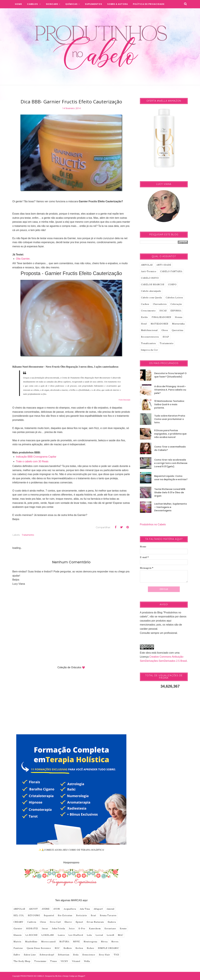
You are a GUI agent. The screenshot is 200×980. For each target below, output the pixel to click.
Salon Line (30, 955)
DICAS (163, 311)
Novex (115, 942)
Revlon (79, 948)
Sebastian (64, 955)
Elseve (68, 922)
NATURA (64, 942)
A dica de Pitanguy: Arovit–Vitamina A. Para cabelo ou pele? (170, 390)
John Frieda (58, 929)
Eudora (112, 922)
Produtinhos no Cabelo (153, 524)
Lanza (61, 935)
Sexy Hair (104, 955)
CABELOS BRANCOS (153, 285)
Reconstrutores (150, 337)
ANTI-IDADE (164, 265)
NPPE (76, 942)
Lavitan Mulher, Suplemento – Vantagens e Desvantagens (171, 507)
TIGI (116, 955)
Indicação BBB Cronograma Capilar (36, 457)
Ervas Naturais (95, 922)
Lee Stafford (76, 935)
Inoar (45, 929)
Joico (72, 929)
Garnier (18, 929)
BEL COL (19, 915)
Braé (93, 915)
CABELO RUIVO (150, 278)
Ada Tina (85, 909)
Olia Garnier (23, 259)
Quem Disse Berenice (39, 948)
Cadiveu (32, 922)
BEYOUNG (34, 915)
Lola (89, 935)
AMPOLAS (19, 909)
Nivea (104, 942)
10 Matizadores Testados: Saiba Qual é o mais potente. (169, 404)
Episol (79, 922)
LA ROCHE (32, 935)
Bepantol (49, 915)
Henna (179, 317)
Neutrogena (90, 942)
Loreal (99, 935)
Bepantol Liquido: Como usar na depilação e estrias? (171, 478)
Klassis (18, 935)
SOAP (166, 337)
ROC (57, 948)
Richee (91, 948)
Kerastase (110, 929)
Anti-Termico (149, 271)
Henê (144, 324)
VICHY (64, 961)
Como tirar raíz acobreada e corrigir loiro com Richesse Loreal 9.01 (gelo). (171, 463)
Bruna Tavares (108, 915)
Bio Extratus (65, 915)
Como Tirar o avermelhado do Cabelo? (170, 448)
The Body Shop (22, 961)
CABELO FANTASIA (171, 271)
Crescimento (148, 311)
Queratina (178, 330)
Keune (123, 929)
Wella (87, 961)
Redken (68, 948)
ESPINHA (176, 311)
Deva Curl (55, 922)
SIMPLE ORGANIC (109, 948)
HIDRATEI (32, 929)
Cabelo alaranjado (151, 291)
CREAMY (18, 922)
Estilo (144, 317)
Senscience (89, 955)
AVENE (46, 909)
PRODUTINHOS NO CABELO (32, 976)
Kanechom (95, 929)
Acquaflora (70, 909)
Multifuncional (149, 330)
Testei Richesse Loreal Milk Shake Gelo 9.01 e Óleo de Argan (170, 492)
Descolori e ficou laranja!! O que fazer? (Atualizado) (170, 375)
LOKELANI (48, 935)
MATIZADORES (160, 324)
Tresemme (40, 961)
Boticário (82, 915)
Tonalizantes (148, 343)
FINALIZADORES (161, 317)
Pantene (18, 948)
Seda (76, 955)
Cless (43, 922)
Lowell (110, 935)
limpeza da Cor (149, 350)
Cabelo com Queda (151, 298)
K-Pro (82, 929)
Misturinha (178, 324)
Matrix (17, 942)
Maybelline (31, 942)
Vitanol (76, 961)
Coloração (176, 304)
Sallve (17, 955)
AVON (57, 909)
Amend (110, 909)
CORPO (172, 285)
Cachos (145, 304)
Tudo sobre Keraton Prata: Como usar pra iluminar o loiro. (170, 419)
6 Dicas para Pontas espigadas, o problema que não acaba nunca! (170, 434)
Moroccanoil (48, 942)
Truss (54, 961)
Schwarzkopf (47, 955)
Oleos (165, 330)
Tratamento (28, 535)
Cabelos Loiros (174, 298)
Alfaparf (98, 909)
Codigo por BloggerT (77, 976)
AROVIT (33, 909)
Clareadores (160, 304)
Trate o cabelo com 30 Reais (32, 461)
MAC (121, 935)
